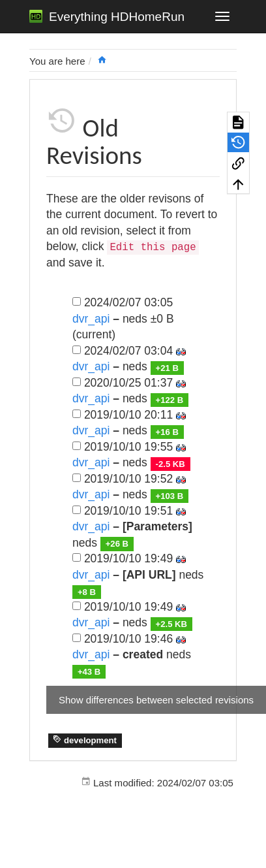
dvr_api (91, 319)
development (85, 740)
